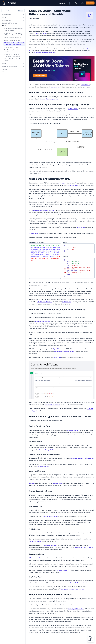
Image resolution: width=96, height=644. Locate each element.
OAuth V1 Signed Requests (13, 40)
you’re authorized (61, 570)
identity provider (73, 109)
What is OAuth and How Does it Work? (14, 60)
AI (3, 72)
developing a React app (50, 516)
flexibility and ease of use (76, 609)
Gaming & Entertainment (10, 66)
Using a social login (35, 541)
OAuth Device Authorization (13, 38)
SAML (38, 33)
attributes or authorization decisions (45, 52)
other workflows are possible (49, 99)
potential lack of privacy (44, 302)
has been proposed (74, 185)
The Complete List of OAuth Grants (13, 51)
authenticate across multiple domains (83, 458)
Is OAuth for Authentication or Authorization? (13, 29)
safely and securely (73, 430)
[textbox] (45, 261)
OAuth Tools (57, 357)
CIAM (4, 17)
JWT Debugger (34, 233)
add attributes (58, 483)
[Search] (76, 3)
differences (62, 183)
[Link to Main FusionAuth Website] (4, 3)
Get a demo (90, 3)
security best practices (50, 545)
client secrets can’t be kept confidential (75, 583)
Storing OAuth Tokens (11, 47)
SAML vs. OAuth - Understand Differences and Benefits (14, 44)
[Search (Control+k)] (13, 11)
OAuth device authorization (38, 558)
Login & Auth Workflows (10, 23)
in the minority (67, 302)
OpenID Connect (58, 349)
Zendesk (32, 483)
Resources (62, 3)
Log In (82, 3)
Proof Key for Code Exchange (84, 547)
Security (5, 63)
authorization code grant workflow (44, 210)
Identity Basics (7, 20)
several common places (43, 321)
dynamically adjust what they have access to (53, 450)
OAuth (4, 26)
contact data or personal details (64, 351)
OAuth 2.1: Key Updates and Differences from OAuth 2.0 (13, 34)
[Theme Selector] (72, 3)
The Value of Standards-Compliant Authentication (12, 55)
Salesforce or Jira (43, 466)
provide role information (52, 405)
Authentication (7, 15)
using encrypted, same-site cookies (72, 589)
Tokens (4, 69)
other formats (81, 227)
